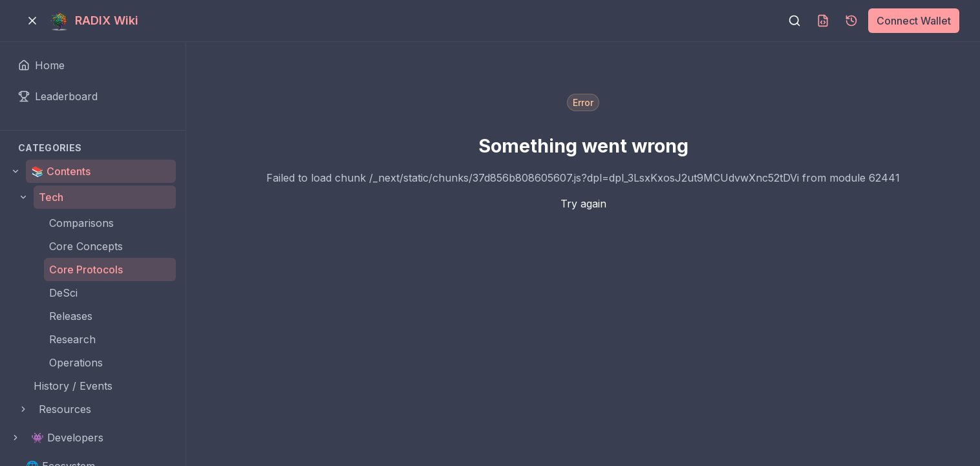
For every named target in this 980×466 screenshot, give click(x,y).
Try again (583, 204)
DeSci (63, 293)
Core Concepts (86, 246)
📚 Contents (61, 171)
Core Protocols (86, 270)
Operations (76, 363)
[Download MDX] (823, 21)
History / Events (73, 386)
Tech (51, 197)
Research (72, 339)
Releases (71, 316)
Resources (65, 409)
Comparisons (81, 223)
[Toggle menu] (32, 21)
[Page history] (851, 21)
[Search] (794, 21)
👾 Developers (67, 438)
